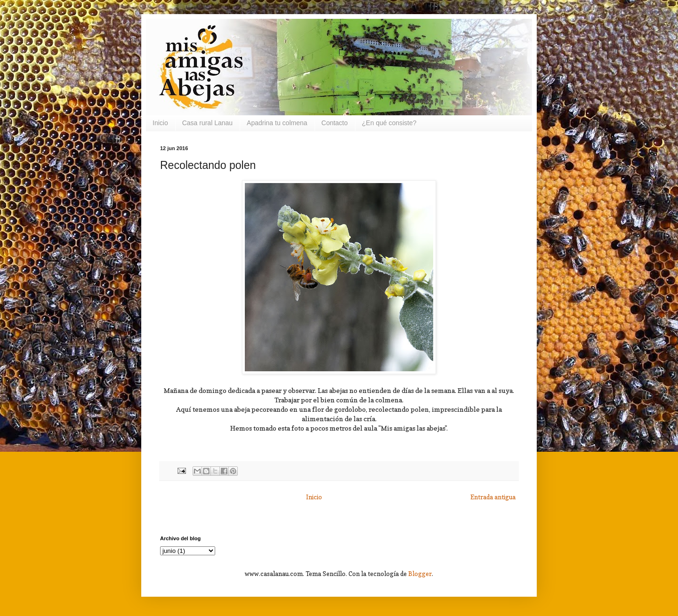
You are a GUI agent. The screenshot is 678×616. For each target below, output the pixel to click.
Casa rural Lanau (207, 123)
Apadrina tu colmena (277, 123)
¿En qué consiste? (389, 123)
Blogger (420, 574)
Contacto (335, 123)
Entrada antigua (493, 497)
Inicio (160, 123)
